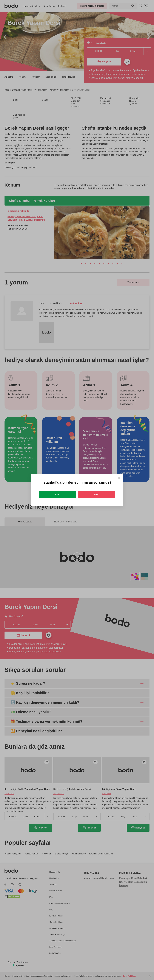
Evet (57, 494)
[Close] (119, 478)
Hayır (97, 494)
